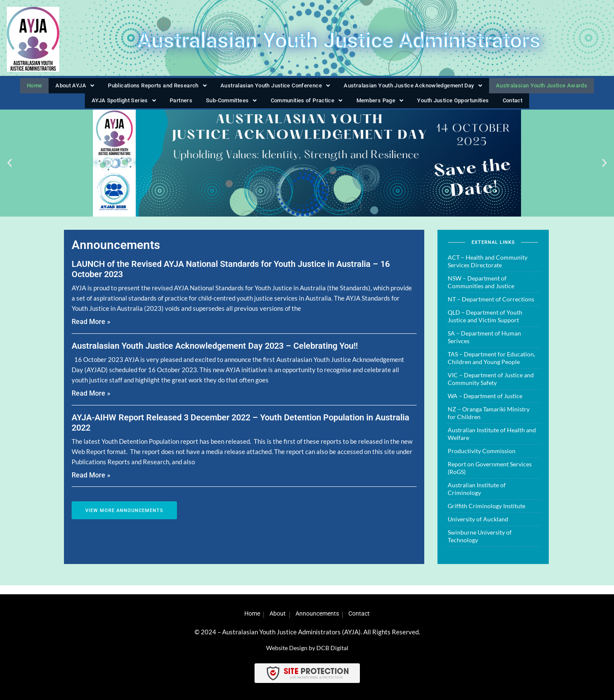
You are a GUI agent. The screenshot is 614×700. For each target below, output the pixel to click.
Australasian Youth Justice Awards (548, 87)
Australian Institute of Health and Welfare (492, 442)
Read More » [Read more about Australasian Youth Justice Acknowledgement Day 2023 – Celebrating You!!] (91, 402)
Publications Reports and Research (147, 87)
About (275, 613)
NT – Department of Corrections (491, 308)
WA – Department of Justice (485, 404)
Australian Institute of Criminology (477, 497)
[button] (64, 88)
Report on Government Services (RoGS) (490, 476)
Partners (181, 107)
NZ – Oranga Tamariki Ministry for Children (489, 421)
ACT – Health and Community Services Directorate (488, 270)
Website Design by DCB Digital (307, 648)
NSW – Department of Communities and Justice (481, 291)
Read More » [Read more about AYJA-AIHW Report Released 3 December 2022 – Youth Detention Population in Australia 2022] (91, 483)
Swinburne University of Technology (480, 545)
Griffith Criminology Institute (487, 514)
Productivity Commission (482, 459)
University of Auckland (478, 528)
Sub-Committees (229, 107)
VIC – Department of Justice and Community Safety (491, 387)
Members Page (380, 107)
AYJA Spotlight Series (125, 107)
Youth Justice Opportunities (454, 107)
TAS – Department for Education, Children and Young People (491, 366)
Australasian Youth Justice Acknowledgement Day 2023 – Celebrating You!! (215, 354)
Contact (514, 107)
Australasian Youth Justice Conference (269, 87)
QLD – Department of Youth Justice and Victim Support (485, 325)
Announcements (320, 613)
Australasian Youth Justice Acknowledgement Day (413, 87)
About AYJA (64, 87)
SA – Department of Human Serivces (484, 346)
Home (25, 87)
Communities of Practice (306, 107)
